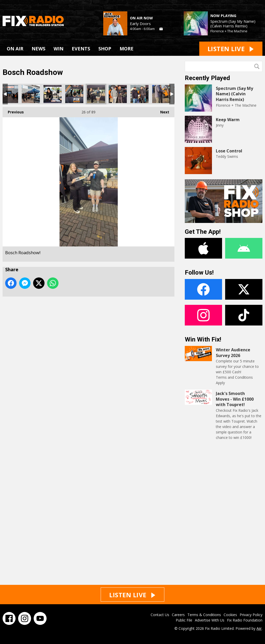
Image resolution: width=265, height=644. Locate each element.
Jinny (220, 125)
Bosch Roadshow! (9, 94)
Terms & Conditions (204, 615)
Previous (13, 111)
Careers (178, 615)
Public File (184, 620)
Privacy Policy (251, 615)
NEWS (38, 49)
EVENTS (81, 49)
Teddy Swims (227, 156)
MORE (127, 49)
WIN (58, 49)
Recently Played (207, 78)
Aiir (259, 628)
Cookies (230, 615)
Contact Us (160, 615)
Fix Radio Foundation (245, 620)
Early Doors (140, 24)
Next (162, 111)
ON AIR (15, 49)
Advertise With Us (210, 620)
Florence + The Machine (229, 31)
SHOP (105, 49)
